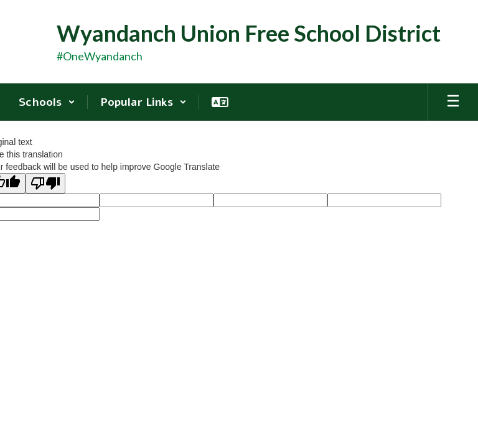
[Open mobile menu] (453, 102)
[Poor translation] (45, 183)
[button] (47, 102)
